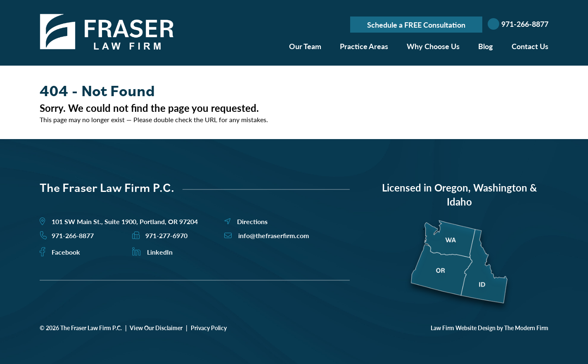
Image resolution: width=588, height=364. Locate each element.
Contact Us (530, 46)
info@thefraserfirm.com (274, 235)
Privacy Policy (209, 328)
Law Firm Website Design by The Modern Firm (490, 328)
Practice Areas (364, 46)
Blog (486, 46)
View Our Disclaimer (156, 328)
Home (265, 45)
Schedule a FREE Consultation (416, 25)
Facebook (66, 252)
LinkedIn (160, 252)
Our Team (305, 46)
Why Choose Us (433, 46)
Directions (252, 221)
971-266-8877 (525, 24)
